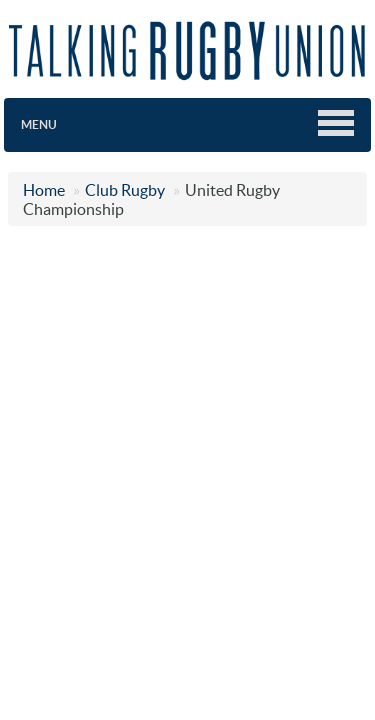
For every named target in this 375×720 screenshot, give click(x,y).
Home (44, 190)
